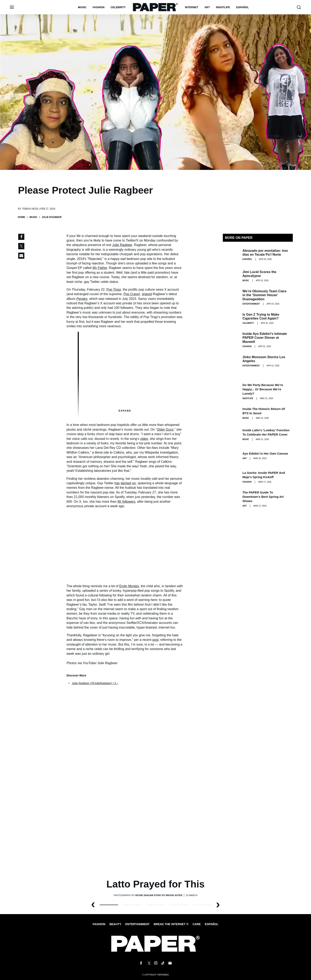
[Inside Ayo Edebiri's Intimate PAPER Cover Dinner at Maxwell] (231, 340)
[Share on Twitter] (21, 246)
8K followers (126, 502)
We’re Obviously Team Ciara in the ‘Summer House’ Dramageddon (264, 295)
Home (21, 217)
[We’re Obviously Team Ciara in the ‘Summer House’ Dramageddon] (231, 297)
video (144, 439)
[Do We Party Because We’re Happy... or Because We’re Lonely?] (231, 391)
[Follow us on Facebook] (141, 963)
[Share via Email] (21, 256)
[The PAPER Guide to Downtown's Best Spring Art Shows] (231, 498)
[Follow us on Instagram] (155, 963)
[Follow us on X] (148, 963)
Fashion (99, 7)
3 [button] (179, 905)
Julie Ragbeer (122, 245)
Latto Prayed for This (155, 884)
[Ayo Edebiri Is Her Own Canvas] (231, 456)
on (134, 483)
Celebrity (118, 7)
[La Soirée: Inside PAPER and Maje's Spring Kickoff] (231, 477)
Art (207, 7)
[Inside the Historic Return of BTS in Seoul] (231, 413)
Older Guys (165, 430)
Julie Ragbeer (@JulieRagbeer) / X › (95, 683)
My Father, (100, 268)
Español (212, 924)
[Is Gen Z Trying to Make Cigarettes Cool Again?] (231, 319)
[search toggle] (299, 7)
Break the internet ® (171, 924)
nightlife (223, 7)
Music (82, 7)
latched (126, 483)
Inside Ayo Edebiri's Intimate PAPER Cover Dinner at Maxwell (265, 338)
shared (147, 294)
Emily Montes (129, 586)
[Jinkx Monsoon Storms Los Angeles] (231, 361)
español (242, 7)
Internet (192, 7)
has (117, 483)
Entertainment (251, 304)
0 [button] (109, 905)
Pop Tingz (114, 290)
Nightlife (248, 398)
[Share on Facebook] (21, 237)
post (155, 640)
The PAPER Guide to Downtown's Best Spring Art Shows (263, 497)
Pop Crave (131, 294)
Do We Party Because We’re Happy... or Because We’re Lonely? (263, 389)
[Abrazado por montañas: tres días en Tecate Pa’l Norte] (231, 255)
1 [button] (132, 905)
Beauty (115, 924)
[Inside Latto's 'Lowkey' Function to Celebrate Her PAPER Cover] (231, 435)
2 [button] (155, 905)
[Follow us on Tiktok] (163, 963)
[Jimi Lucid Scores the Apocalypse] (231, 276)
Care (197, 924)
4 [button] (202, 905)
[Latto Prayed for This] (155, 786)
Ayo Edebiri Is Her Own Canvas (265, 453)
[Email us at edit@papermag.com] (170, 963)
